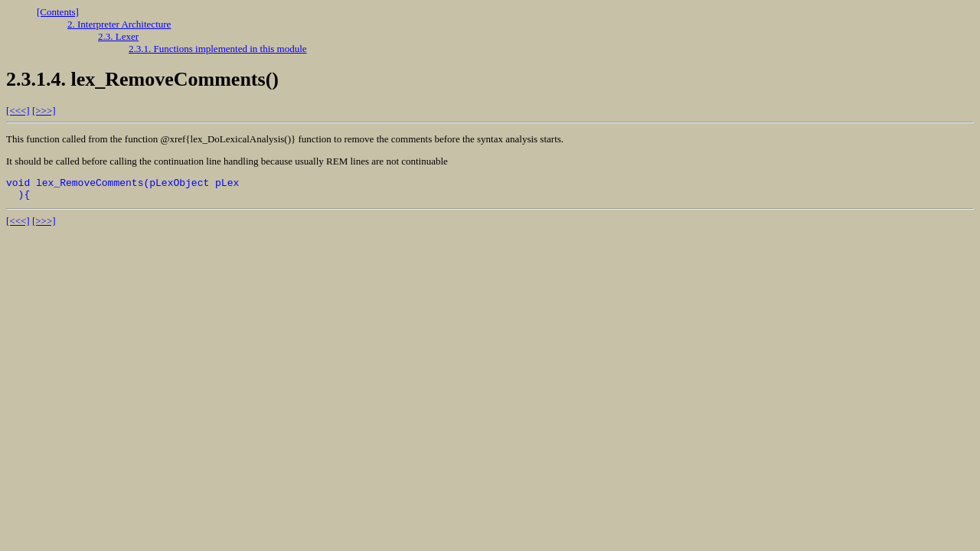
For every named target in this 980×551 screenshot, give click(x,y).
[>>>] (44, 111)
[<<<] (18, 111)
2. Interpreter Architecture (119, 24)
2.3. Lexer (118, 36)
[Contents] (58, 12)
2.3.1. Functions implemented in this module (218, 49)
